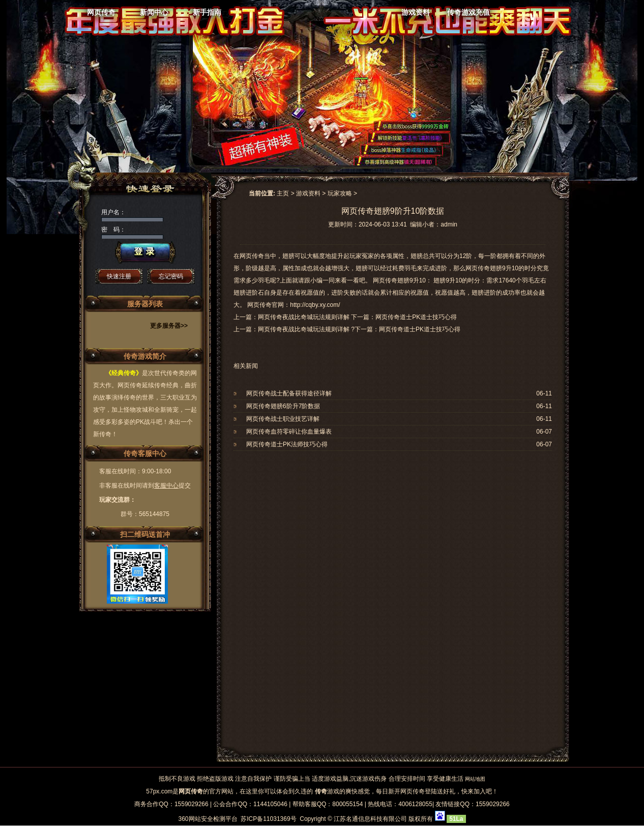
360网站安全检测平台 (208, 819)
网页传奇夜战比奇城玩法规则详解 (304, 329)
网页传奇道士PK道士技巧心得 (420, 329)
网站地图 (475, 779)
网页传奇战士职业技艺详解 (283, 419)
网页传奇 (101, 12)
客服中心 (166, 486)
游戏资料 (416, 12)
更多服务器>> (169, 326)
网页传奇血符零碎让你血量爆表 (289, 432)
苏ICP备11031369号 (268, 819)
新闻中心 (154, 12)
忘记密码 (171, 276)
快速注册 (119, 276)
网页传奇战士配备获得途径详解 (289, 393)
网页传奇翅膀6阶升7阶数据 (283, 406)
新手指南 (207, 12)
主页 (283, 193)
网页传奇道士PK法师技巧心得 (287, 444)
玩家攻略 (340, 193)
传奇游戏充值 (469, 12)
